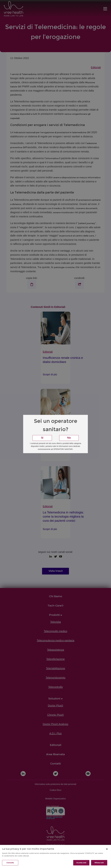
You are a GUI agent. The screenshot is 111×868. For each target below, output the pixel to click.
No (69, 438)
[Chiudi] (107, 849)
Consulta (10, 863)
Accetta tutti (81, 863)
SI (42, 438)
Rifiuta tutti (99, 863)
